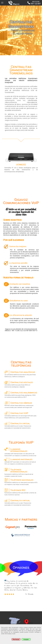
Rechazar (16, 639)
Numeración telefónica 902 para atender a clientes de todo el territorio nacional (21, 492)
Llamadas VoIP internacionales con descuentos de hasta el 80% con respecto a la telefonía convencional (21, 452)
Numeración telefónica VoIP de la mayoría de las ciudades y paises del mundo (21, 472)
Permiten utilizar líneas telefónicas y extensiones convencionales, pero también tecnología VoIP (21, 405)
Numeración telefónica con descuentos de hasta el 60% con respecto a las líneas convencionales (21, 482)
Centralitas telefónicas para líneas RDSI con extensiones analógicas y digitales (21, 384)
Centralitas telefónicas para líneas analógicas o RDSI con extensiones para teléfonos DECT (21, 394)
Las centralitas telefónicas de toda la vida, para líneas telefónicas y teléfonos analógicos (21, 374)
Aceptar (26, 639)
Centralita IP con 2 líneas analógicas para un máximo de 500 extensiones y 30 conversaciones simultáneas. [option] (21, 159)
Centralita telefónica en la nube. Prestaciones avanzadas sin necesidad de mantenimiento (21, 425)
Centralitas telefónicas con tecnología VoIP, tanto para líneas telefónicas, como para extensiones (21, 415)
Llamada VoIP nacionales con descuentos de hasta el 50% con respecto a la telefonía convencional (21, 461)
